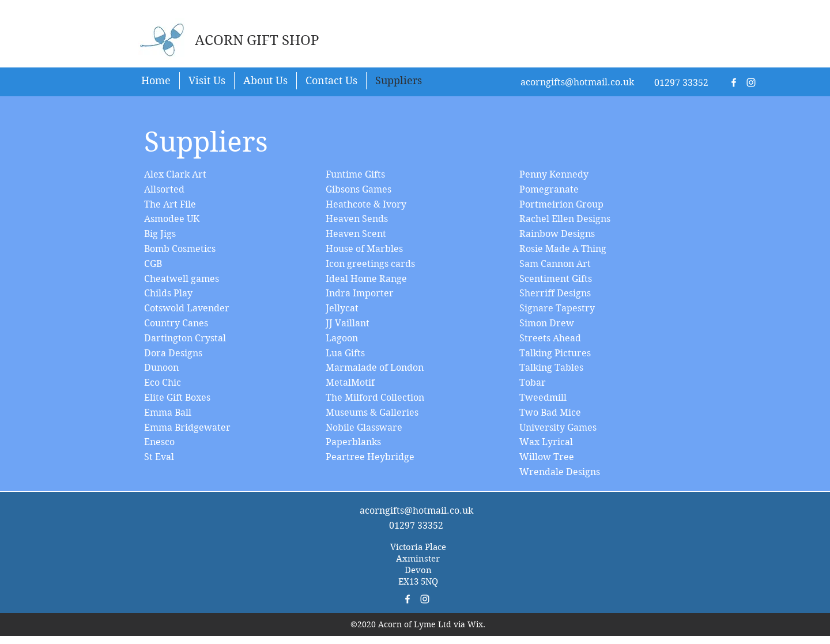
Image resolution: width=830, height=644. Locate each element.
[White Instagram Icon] (751, 82)
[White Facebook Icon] (734, 82)
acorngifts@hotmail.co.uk (577, 82)
